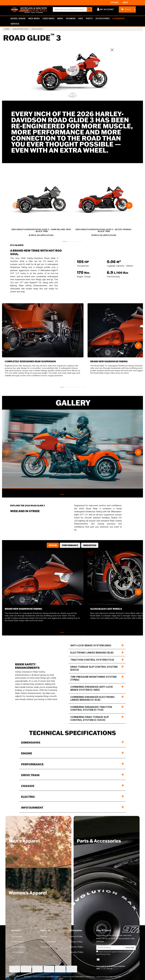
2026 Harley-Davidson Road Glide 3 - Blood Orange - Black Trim (104, 230)
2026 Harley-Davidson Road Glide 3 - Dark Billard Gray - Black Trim (41, 230)
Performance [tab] (70, 545)
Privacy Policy (76, 942)
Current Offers (18, 947)
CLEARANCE (119, 18)
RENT (126, 3)
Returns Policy (76, 947)
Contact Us (46, 947)
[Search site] (89, 9)
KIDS (81, 18)
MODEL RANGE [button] (18, 18)
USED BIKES (49, 18)
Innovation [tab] (90, 545)
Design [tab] (53, 545)
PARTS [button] (89, 18)
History (44, 936)
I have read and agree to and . (115, 953)
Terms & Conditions (126, 952)
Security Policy (76, 952)
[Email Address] (110, 948)
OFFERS (114, 3)
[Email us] (98, 960)
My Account (17, 936)
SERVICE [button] (15, 24)
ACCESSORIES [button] (103, 18)
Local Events (17, 942)
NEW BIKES (34, 18)
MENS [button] (60, 18)
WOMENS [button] (71, 18)
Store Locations (48, 942)
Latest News (18, 952)
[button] (105, 9)
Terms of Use (76, 936)
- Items (126, 9)
